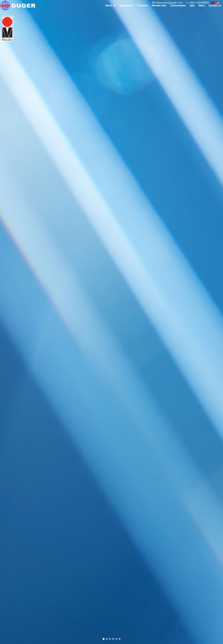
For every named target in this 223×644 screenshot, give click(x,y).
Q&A (192, 8)
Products (143, 8)
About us (110, 8)
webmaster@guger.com (168, 3)
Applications (127, 8)
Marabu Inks (159, 8)
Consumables (178, 8)
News (202, 8)
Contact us (215, 8)
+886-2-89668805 (198, 3)
